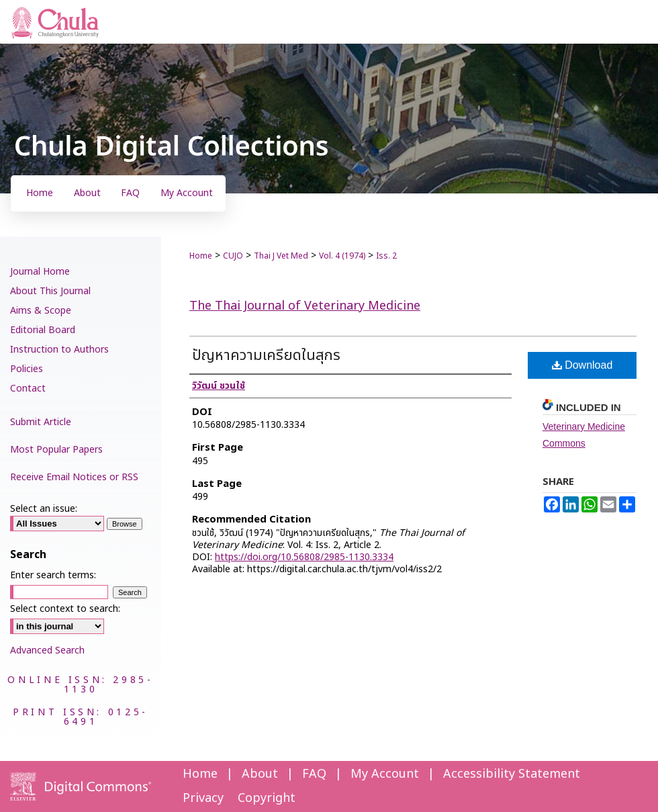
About (260, 774)
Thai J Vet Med (281, 256)
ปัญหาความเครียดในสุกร (266, 356)
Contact (28, 389)
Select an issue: (44, 509)
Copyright (267, 798)
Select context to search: (65, 609)
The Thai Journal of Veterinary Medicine (305, 306)
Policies (27, 369)
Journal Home (40, 272)
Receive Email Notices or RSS (74, 477)
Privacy (203, 798)
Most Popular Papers (56, 450)
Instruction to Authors (59, 350)
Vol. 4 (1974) (342, 256)
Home (201, 256)
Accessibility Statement (512, 774)
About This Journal (50, 291)
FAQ (314, 774)
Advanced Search (47, 650)
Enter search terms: (53, 575)
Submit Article (41, 422)
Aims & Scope (41, 311)
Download (582, 365)
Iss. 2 (386, 256)
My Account (385, 774)
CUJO (233, 256)
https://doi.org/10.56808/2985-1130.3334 (304, 557)
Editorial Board (43, 330)
